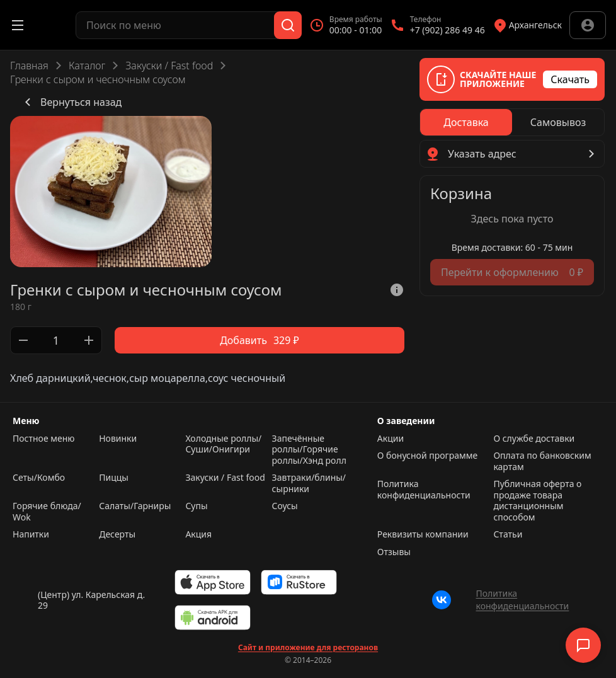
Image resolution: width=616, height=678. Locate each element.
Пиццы (114, 478)
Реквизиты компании (423, 534)
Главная (29, 66)
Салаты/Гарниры (135, 506)
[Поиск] (288, 25)
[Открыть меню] (18, 25)
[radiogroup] (512, 122)
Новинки (118, 439)
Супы (196, 506)
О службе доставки (534, 439)
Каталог (87, 66)
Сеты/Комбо (39, 478)
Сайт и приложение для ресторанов (308, 648)
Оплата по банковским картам (542, 461)
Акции (391, 439)
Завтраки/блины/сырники (309, 483)
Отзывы (394, 552)
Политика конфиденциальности (424, 490)
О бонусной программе (427, 456)
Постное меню (44, 439)
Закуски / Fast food (169, 66)
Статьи (508, 534)
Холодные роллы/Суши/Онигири (223, 444)
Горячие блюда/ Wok (47, 511)
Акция (198, 534)
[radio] (466, 122)
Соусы (285, 506)
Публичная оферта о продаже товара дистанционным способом (537, 500)
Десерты (117, 534)
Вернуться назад (71, 102)
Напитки (31, 534)
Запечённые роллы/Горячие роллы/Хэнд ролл (309, 450)
